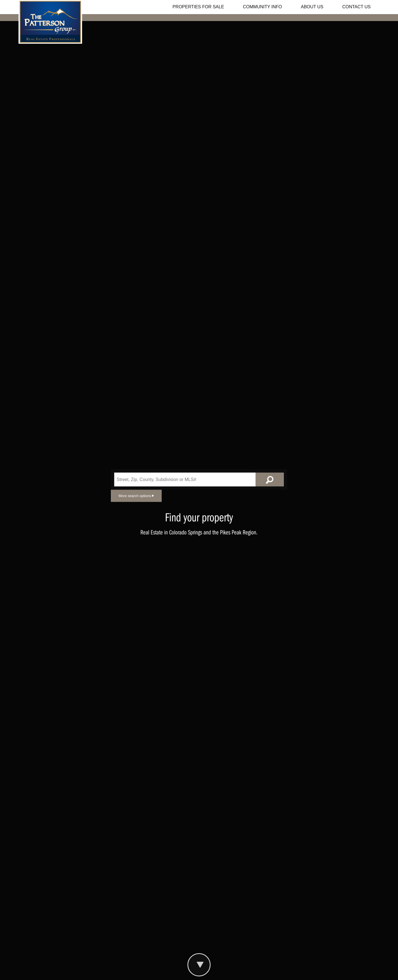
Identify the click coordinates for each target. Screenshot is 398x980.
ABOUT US (312, 7)
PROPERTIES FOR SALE (198, 7)
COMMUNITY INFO (262, 7)
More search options (136, 496)
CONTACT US (356, 7)
